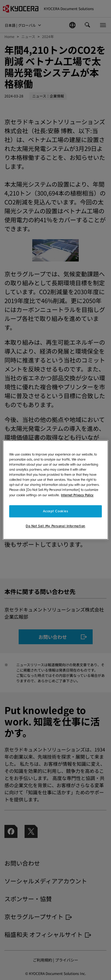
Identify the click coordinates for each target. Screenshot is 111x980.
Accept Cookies (56, 511)
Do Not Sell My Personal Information (55, 526)
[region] (55, 490)
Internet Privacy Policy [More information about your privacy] (77, 495)
